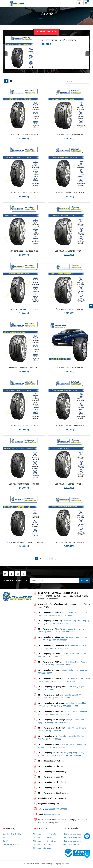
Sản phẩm (7, 838)
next (87, 55)
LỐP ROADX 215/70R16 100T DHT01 (69, 543)
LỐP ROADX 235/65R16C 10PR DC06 (24, 485)
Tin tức (6, 842)
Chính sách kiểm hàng (42, 849)
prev (6, 55)
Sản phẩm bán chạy (46, 33)
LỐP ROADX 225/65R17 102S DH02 (24, 252)
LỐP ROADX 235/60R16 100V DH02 (69, 485)
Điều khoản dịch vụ (71, 845)
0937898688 (50, 810)
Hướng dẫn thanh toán (72, 838)
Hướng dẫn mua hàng (72, 835)
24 (55, 560)
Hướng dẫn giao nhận (72, 842)
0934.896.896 (62, 810)
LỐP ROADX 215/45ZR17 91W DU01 (69, 368)
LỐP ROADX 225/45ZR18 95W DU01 (69, 135)
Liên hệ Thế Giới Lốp (11, 845)
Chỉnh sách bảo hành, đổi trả (45, 842)
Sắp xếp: (60, 82)
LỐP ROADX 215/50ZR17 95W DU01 (69, 310)
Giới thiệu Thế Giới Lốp (12, 835)
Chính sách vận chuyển (42, 838)
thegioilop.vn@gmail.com (54, 815)
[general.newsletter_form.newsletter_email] (60, 582)
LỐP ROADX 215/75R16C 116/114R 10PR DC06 (59, 41)
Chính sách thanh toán (42, 845)
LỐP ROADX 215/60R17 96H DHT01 (24, 310)
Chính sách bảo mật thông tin (45, 835)
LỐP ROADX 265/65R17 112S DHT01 (24, 194)
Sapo (67, 864)
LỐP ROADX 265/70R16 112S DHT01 (24, 427)
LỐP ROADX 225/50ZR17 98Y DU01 (69, 252)
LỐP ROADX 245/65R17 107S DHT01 (69, 194)
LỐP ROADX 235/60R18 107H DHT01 (24, 135)
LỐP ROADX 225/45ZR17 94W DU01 (24, 368)
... (49, 560)
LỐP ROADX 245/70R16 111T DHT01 (69, 427)
